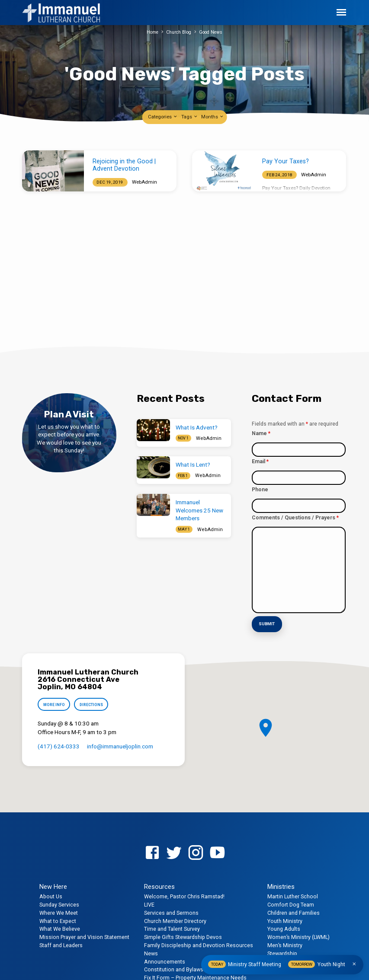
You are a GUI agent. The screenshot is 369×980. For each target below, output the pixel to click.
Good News (213, 32)
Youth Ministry (285, 920)
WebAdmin (144, 182)
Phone (260, 490)
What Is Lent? (193, 465)
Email (260, 461)
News (151, 953)
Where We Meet (59, 912)
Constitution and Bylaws (174, 969)
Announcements (165, 961)
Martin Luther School (293, 896)
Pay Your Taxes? (286, 161)
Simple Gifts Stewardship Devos (183, 937)
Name (261, 433)
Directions (94, 705)
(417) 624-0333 (59, 747)
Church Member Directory (175, 920)
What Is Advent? (197, 428)
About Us (51, 896)
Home (150, 32)
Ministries (281, 886)
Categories (163, 117)
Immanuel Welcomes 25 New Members (199, 511)
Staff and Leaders (61, 945)
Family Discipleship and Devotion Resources (199, 945)
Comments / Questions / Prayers (295, 518)
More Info (55, 705)
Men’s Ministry (285, 945)
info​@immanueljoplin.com (120, 747)
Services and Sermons (171, 912)
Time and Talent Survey (172, 928)
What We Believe (60, 928)
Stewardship (282, 953)
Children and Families (294, 912)
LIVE (149, 904)
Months (213, 117)
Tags (190, 117)
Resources (159, 886)
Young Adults (284, 928)
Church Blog (179, 32)
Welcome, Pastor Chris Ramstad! (184, 896)
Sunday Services (59, 904)
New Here (53, 886)
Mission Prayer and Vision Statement (84, 937)
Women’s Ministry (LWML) (298, 937)
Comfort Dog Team (291, 904)
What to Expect (58, 920)
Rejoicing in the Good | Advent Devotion (124, 165)
